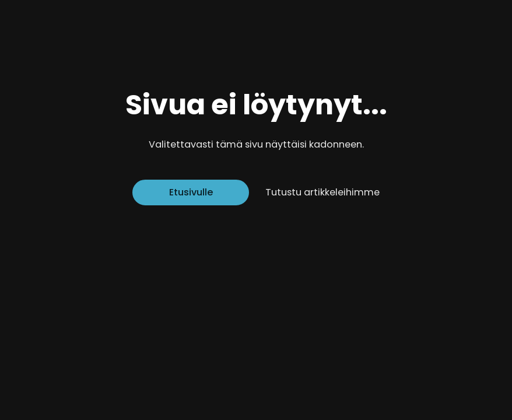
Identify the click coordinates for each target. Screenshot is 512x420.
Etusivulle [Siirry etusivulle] (191, 192)
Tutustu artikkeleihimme (322, 192)
